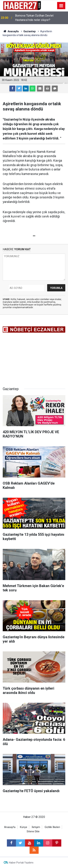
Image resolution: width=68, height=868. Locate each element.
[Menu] (61, 6)
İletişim (36, 827)
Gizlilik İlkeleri (52, 827)
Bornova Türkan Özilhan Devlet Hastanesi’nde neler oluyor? (34, 18)
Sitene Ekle (33, 832)
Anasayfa (10, 827)
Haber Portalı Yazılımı (21, 863)
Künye (24, 827)
